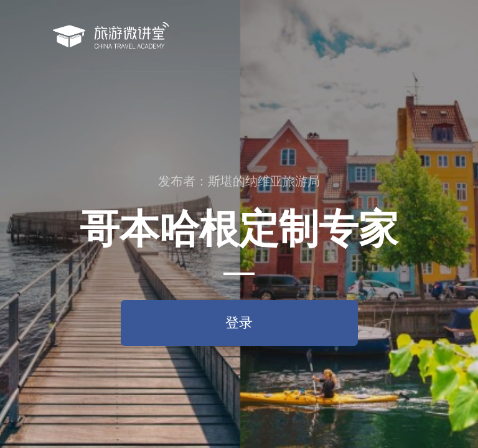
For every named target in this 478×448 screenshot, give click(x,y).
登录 (239, 323)
